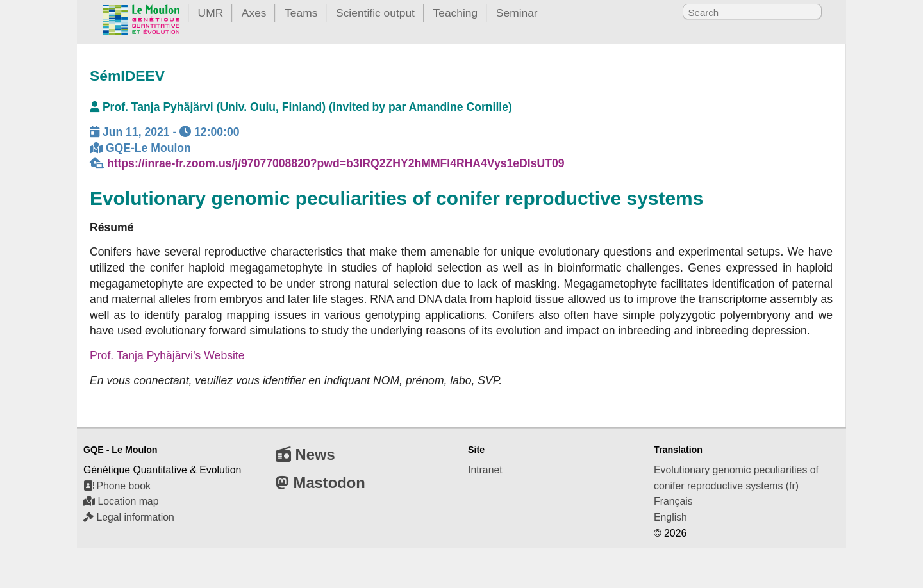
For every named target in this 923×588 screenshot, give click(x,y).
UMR (211, 13)
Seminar (517, 13)
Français (673, 501)
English (670, 517)
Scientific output (375, 13)
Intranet (485, 470)
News (305, 454)
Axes (254, 13)
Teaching (456, 13)
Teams (301, 13)
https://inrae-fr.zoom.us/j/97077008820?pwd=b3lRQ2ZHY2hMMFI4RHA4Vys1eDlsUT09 (336, 163)
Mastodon (320, 483)
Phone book (117, 486)
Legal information (129, 517)
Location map (121, 501)
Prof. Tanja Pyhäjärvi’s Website (167, 355)
